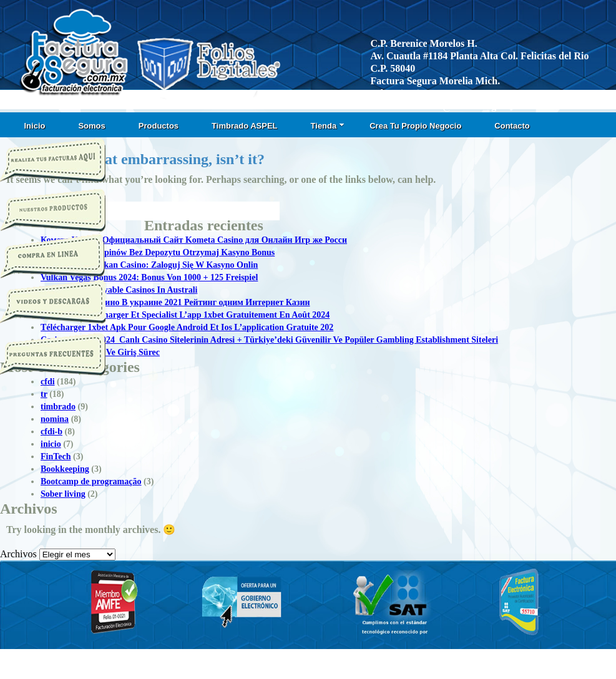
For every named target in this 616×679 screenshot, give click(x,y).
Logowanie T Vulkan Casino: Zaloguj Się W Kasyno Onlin (149, 265)
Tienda (328, 126)
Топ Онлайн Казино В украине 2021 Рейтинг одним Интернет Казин (175, 302)
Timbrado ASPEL (244, 126)
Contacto (512, 126)
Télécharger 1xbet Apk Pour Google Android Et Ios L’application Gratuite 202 (187, 327)
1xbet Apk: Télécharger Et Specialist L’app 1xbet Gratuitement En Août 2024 (185, 315)
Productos (159, 126)
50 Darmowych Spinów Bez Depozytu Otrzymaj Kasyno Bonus (158, 252)
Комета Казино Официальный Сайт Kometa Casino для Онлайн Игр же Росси (194, 240)
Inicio (35, 126)
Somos (91, 126)
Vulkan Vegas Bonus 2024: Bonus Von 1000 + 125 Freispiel (149, 277)
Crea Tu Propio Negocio (415, 126)
